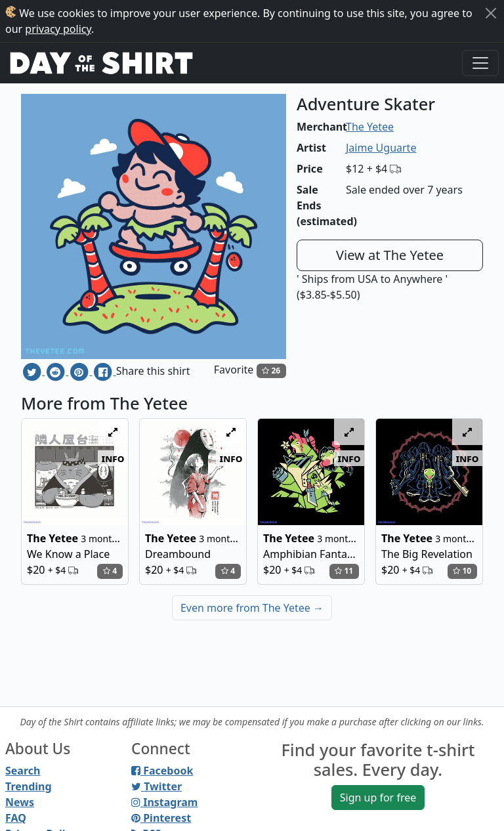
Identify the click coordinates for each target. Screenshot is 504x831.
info (113, 458)
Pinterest (161, 818)
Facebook (162, 771)
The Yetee (370, 127)
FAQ (16, 818)
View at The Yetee (390, 255)
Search (23, 771)
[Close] (491, 13)
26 (271, 371)
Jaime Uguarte (381, 148)
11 (344, 571)
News (20, 802)
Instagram (164, 802)
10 (462, 571)
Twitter (157, 786)
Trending (29, 786)
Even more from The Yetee (252, 608)
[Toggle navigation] (480, 63)
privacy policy (58, 29)
